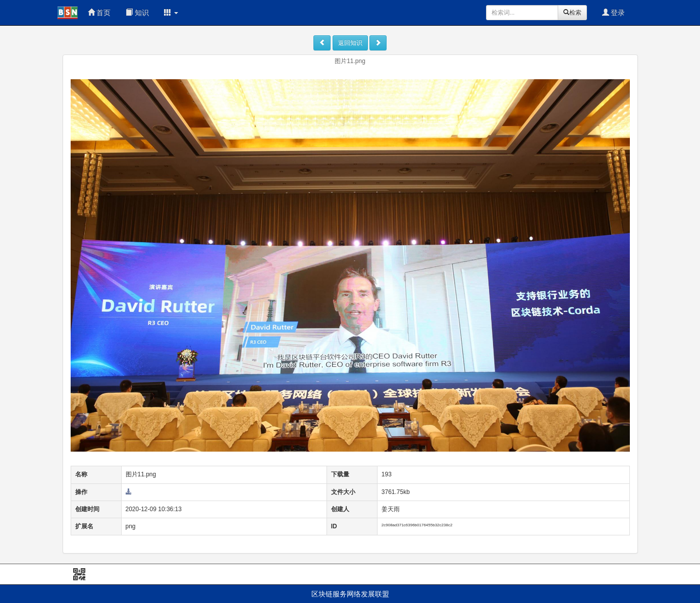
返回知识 (350, 43)
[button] (171, 13)
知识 (137, 13)
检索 (572, 13)
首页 (99, 13)
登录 (614, 13)
